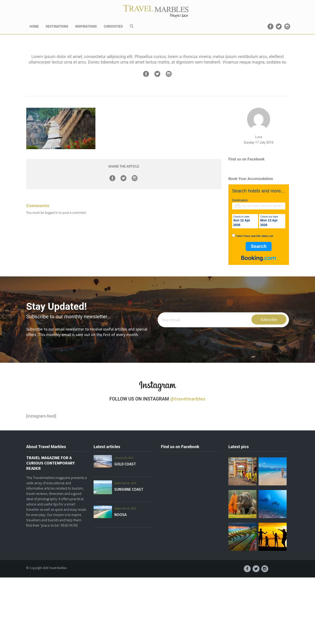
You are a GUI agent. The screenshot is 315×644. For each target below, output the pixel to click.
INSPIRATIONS (86, 26)
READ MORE (69, 525)
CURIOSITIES (113, 26)
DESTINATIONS (57, 26)
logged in (52, 213)
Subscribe (269, 319)
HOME (34, 26)
